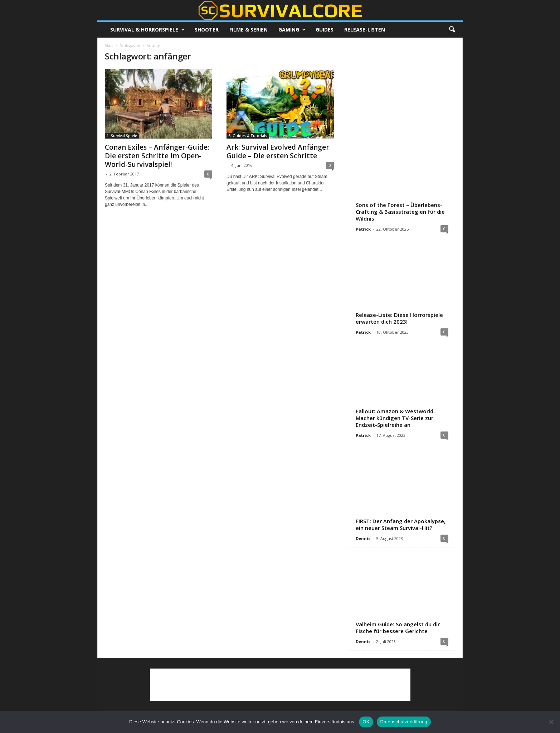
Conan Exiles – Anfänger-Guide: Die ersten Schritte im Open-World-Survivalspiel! (157, 156)
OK (366, 722)
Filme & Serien (249, 30)
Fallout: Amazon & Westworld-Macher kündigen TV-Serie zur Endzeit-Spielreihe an (396, 418)
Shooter (207, 30)
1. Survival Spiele (122, 136)
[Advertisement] (402, 90)
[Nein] (551, 722)
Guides (325, 30)
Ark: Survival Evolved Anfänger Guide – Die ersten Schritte (278, 151)
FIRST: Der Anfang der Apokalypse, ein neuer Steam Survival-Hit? (401, 524)
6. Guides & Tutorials (248, 136)
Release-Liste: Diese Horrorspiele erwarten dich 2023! (399, 318)
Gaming (292, 30)
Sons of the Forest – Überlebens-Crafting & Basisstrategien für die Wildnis (400, 212)
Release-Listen (365, 30)
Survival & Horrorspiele (147, 30)
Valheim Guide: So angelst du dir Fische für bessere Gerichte (398, 628)
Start (109, 45)
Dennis (363, 538)
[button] (452, 30)
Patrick (363, 229)
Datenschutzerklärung (404, 722)
